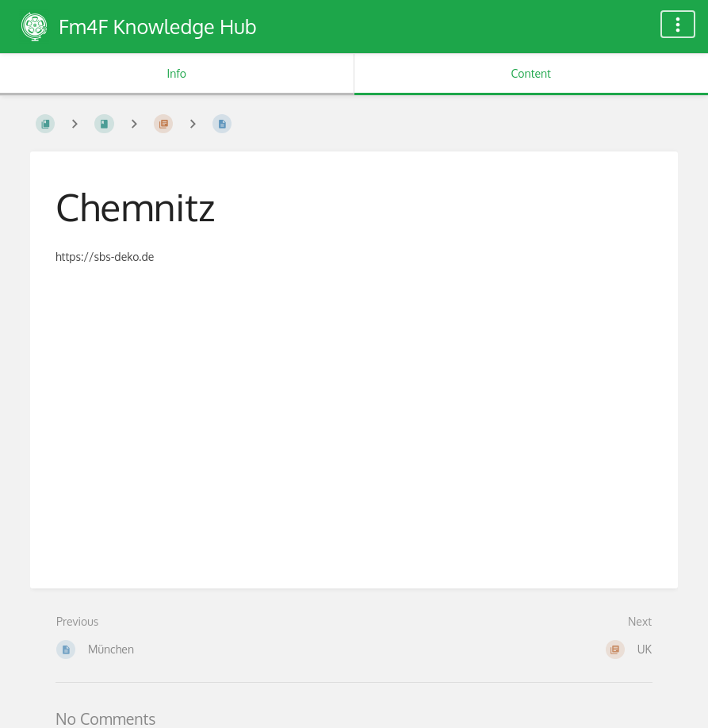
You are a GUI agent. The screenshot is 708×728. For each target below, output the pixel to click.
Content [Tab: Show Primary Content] (531, 73)
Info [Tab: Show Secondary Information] (176, 73)
